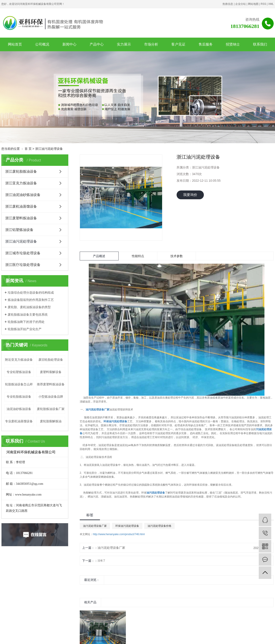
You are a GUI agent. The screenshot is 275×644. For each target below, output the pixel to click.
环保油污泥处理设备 (127, 526)
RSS (263, 4)
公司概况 (42, 44)
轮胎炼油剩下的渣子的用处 (26, 322)
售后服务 (206, 44)
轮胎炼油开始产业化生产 (25, 329)
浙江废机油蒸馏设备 (21, 206)
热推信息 (228, 4)
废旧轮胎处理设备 (51, 360)
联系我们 (260, 44)
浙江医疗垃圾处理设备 (23, 265)
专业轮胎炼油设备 (19, 397)
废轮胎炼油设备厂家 (51, 409)
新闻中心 (69, 44)
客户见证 (178, 44)
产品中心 (97, 44)
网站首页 (15, 44)
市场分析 (151, 44)
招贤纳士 (233, 44)
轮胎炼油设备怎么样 (19, 384)
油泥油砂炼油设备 (19, 409)
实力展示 (124, 44)
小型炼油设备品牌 (51, 397)
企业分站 (241, 4)
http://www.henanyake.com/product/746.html (119, 534)
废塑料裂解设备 (51, 372)
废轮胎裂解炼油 (51, 421)
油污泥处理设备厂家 (95, 526)
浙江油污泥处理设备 (49, 149)
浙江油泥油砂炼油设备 (23, 195)
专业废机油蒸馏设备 (19, 421)
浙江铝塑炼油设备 (19, 230)
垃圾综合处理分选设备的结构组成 (31, 293)
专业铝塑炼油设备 (19, 372)
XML (271, 4)
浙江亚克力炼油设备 (21, 183)
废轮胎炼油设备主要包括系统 (28, 315)
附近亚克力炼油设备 (19, 360)
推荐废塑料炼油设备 (51, 384)
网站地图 (253, 4)
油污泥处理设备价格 (159, 526)
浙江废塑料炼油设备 (21, 218)
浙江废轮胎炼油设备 (21, 171)
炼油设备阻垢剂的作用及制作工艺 (31, 300)
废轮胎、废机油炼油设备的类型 (29, 307)
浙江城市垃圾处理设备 (23, 253)
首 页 (28, 149)
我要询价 (190, 195)
